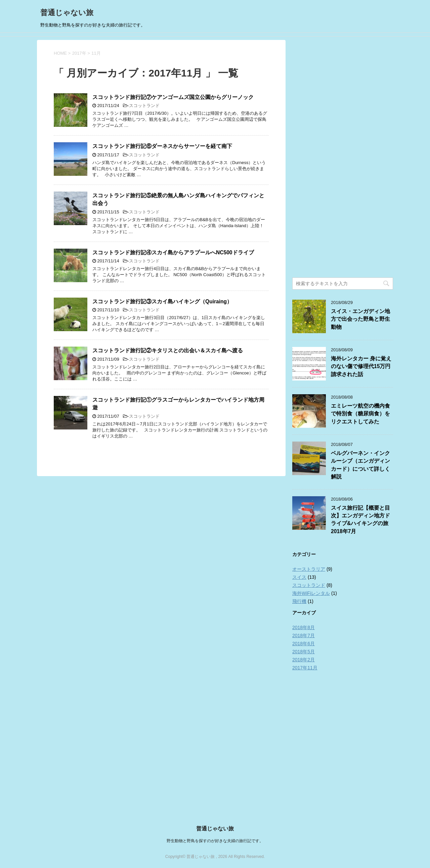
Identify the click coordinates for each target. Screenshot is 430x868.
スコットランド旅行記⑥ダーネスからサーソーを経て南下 (162, 146)
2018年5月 (304, 652)
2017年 (79, 53)
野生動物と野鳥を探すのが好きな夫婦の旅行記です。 (215, 841)
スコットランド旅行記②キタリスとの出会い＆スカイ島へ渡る (168, 350)
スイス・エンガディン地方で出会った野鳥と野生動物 (360, 319)
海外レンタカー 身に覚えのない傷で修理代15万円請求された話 (361, 366)
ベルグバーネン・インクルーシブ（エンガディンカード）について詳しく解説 (360, 465)
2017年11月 (305, 668)
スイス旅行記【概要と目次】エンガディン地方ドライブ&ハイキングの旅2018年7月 (360, 520)
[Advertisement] (343, 158)
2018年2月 (304, 660)
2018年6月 (304, 644)
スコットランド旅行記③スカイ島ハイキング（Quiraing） (162, 301)
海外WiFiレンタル (311, 593)
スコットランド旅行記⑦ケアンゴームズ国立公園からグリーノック (173, 97)
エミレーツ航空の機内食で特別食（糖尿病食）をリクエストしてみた (360, 414)
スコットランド (144, 106)
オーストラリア (309, 569)
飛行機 (299, 601)
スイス (299, 577)
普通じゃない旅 (67, 13)
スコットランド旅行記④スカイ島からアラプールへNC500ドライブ (173, 252)
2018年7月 (304, 635)
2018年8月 (304, 627)
